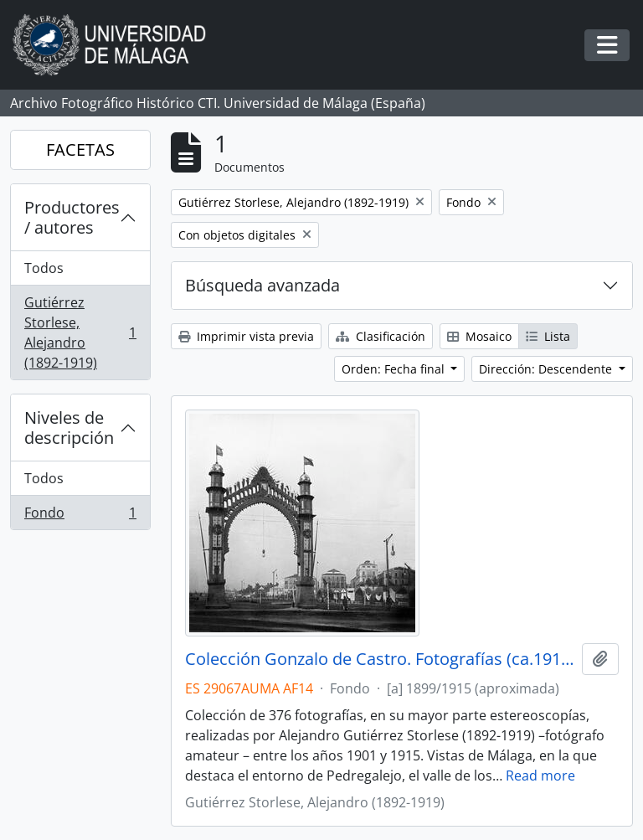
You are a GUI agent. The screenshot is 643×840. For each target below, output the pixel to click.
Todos (44, 268)
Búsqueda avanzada (262, 285)
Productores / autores (72, 217)
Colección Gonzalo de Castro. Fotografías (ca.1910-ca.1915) (380, 659)
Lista (548, 336)
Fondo (80, 516)
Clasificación (381, 336)
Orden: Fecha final (395, 369)
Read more (540, 776)
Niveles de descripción (69, 428)
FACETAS (80, 149)
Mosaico (479, 336)
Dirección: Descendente (547, 369)
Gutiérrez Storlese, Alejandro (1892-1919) (80, 332)
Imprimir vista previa (246, 336)
